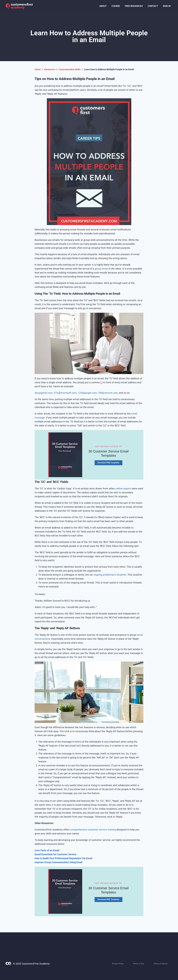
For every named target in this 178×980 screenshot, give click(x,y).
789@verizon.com (108, 393)
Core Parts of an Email (47, 850)
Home (38, 69)
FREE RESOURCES (134, 6)
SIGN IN (167, 6)
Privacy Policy (118, 964)
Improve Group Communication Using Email (58, 862)
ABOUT (103, 6)
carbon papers (123, 489)
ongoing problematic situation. (110, 575)
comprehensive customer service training (93, 830)
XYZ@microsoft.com (65, 393)
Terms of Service (161, 964)
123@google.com (87, 393)
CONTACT (153, 6)
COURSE (116, 6)
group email (101, 269)
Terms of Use (139, 964)
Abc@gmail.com (44, 393)
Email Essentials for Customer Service (56, 854)
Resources (50, 69)
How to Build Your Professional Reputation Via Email (63, 858)
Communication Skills (69, 69)
